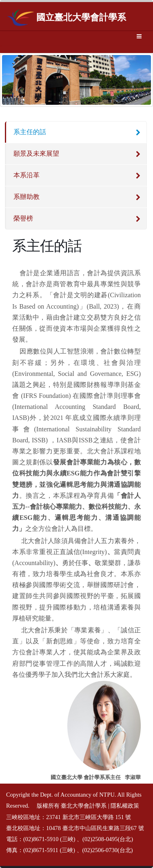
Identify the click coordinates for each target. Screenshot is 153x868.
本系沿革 (27, 175)
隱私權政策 (125, 806)
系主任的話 (30, 132)
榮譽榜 (23, 218)
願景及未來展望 (36, 154)
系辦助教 (27, 197)
